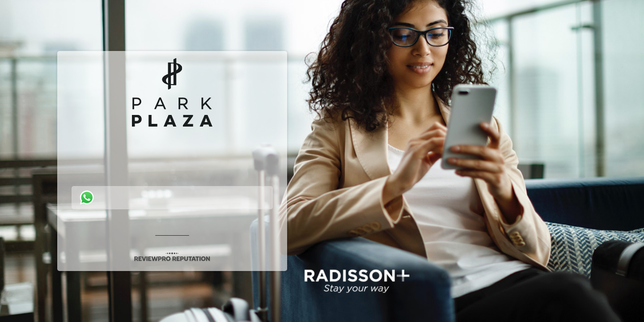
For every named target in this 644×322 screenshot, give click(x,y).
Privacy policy (172, 233)
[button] (322, 161)
